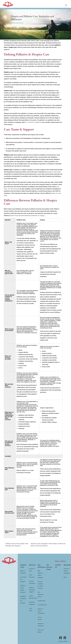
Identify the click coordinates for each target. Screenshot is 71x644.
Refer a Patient (61, 561)
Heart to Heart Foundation (41, 611)
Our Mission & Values (41, 594)
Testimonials (42, 601)
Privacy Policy (63, 641)
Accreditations (42, 605)
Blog (65, 577)
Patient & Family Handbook (67, 571)
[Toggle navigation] (66, 5)
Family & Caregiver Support (32, 590)
